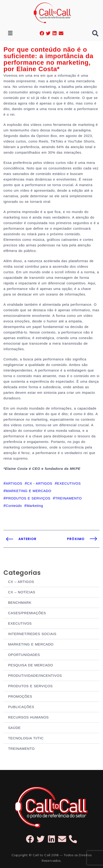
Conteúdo (14, 506)
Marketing (35, 506)
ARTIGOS (14, 483)
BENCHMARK (20, 603)
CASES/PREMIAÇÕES (27, 613)
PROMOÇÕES (20, 696)
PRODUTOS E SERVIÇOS (30, 686)
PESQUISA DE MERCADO (31, 665)
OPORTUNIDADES (24, 655)
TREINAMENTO (21, 749)
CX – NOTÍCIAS (22, 592)
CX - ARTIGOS (40, 483)
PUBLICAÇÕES (21, 707)
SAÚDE (14, 728)
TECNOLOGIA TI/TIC (26, 738)
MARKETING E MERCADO (31, 644)
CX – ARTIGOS (21, 582)
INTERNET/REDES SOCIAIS (32, 634)
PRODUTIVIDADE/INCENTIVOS (35, 676)
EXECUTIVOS (20, 623)
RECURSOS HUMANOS (28, 717)
